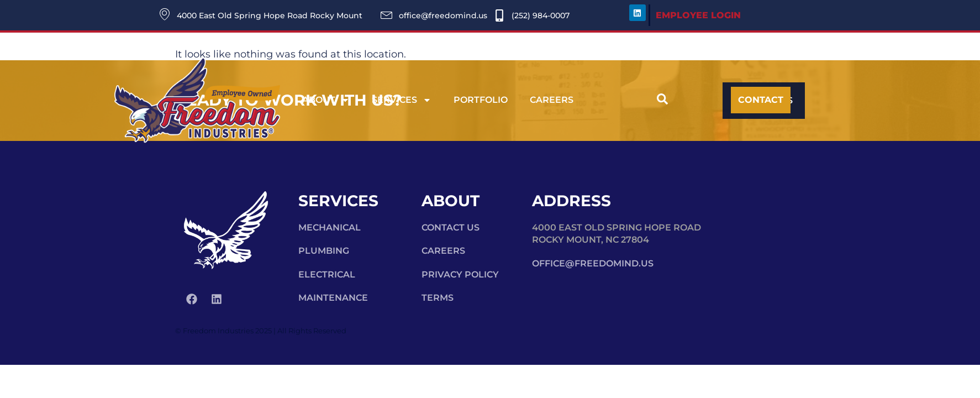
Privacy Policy (460, 274)
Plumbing (324, 251)
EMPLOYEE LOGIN (698, 15)
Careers (552, 100)
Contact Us (451, 227)
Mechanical (330, 227)
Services (402, 100)
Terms (438, 298)
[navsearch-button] (662, 100)
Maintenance (333, 298)
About (326, 100)
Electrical (327, 274)
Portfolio (481, 100)
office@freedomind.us (593, 263)
